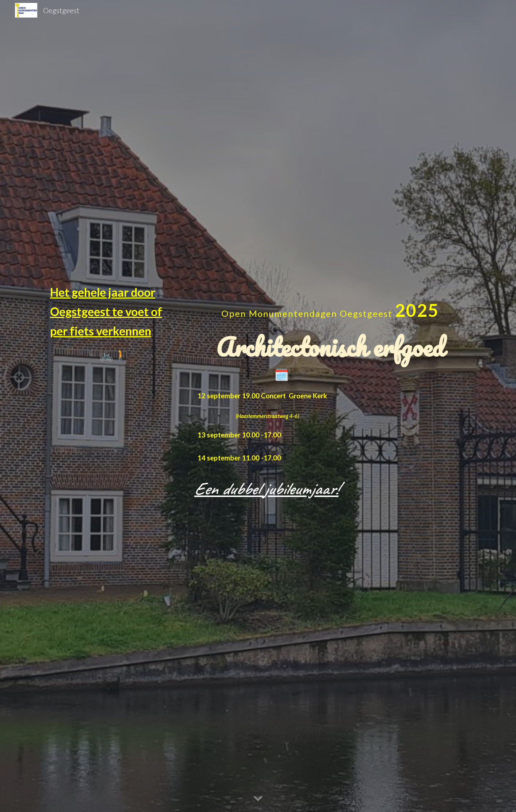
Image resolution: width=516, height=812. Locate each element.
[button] (258, 799)
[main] (114, 324)
